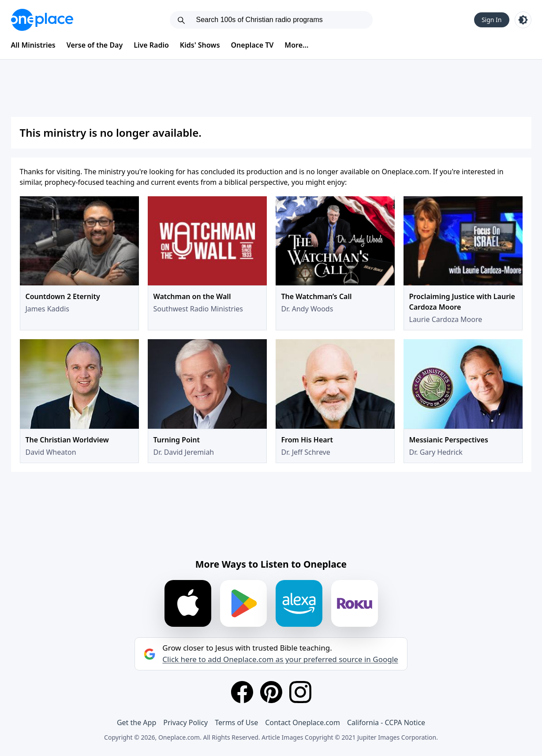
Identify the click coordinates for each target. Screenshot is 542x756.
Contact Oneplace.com (303, 722)
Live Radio (151, 45)
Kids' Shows (200, 45)
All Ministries (33, 45)
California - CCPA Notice (386, 722)
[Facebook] (242, 692)
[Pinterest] (271, 692)
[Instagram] (300, 692)
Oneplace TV (252, 45)
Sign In (492, 20)
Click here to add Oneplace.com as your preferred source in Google (280, 659)
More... (296, 45)
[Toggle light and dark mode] (523, 20)
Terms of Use (236, 722)
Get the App (136, 722)
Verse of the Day (95, 45)
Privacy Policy (185, 722)
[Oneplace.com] (42, 20)
